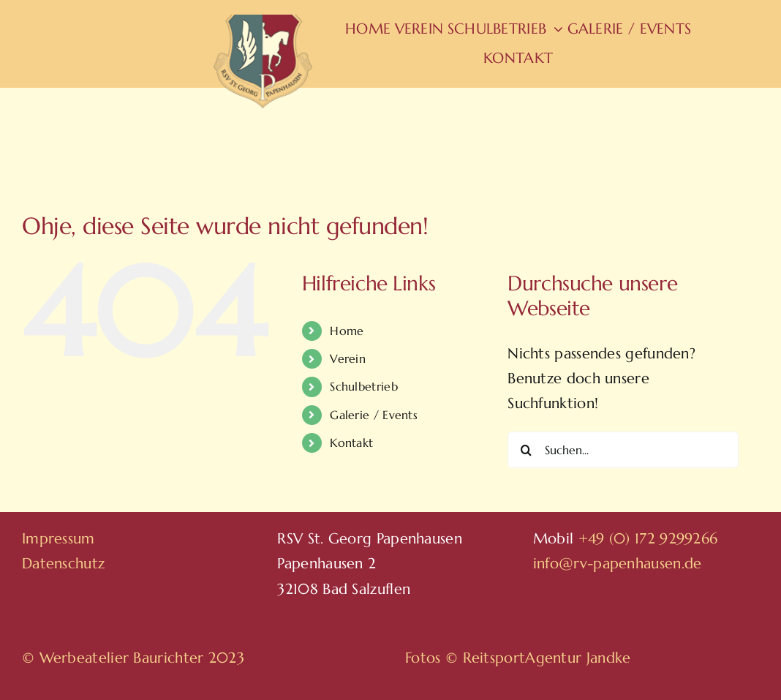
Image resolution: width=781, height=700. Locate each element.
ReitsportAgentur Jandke (547, 658)
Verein (348, 358)
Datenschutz (63, 564)
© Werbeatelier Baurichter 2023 (133, 658)
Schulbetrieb (364, 386)
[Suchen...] (623, 450)
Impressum (59, 539)
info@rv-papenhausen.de (618, 564)
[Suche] (526, 450)
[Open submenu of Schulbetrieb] (555, 29)
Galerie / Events (374, 415)
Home (347, 331)
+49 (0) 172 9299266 (648, 539)
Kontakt (351, 443)
